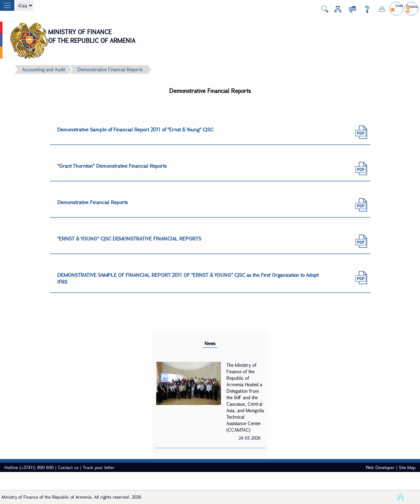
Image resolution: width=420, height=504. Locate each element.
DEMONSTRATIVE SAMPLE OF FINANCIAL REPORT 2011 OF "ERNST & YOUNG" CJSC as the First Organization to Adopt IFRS (188, 278)
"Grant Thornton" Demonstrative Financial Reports (112, 166)
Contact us (68, 467)
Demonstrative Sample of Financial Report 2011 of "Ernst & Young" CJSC (135, 129)
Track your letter (99, 467)
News (210, 343)
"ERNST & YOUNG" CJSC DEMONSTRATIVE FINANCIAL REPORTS (129, 238)
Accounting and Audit (44, 69)
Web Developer (380, 467)
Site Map (407, 467)
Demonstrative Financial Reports (110, 69)
